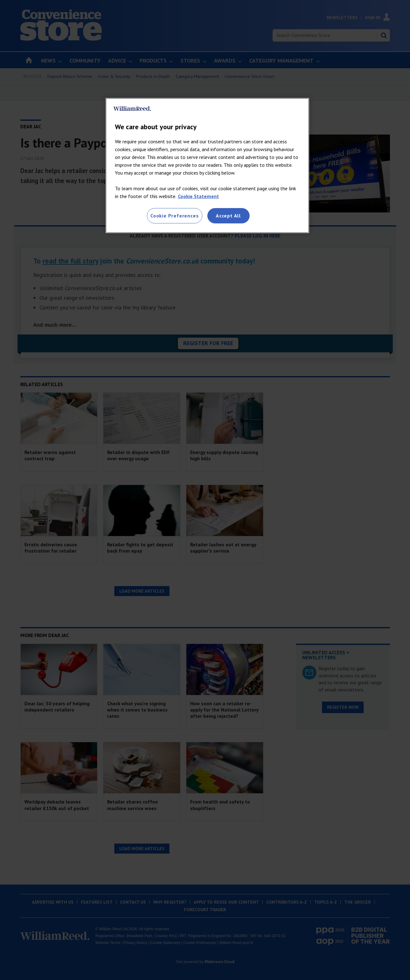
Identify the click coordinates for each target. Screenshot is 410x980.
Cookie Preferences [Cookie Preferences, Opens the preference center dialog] (174, 216)
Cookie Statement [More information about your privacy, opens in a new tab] (198, 196)
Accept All (228, 216)
